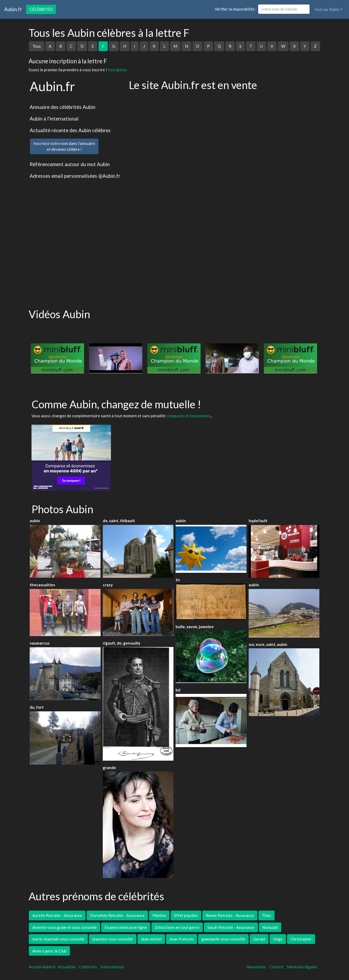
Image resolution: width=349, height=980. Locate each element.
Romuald (270, 927)
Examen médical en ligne (126, 927)
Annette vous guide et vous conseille (64, 927)
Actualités (67, 967)
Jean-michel (151, 939)
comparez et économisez (189, 416)
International (112, 967)
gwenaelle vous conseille (223, 939)
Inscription (117, 70)
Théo (267, 915)
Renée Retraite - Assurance (230, 915)
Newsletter (256, 967)
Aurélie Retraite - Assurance (57, 915)
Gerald (259, 939)
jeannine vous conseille (113, 939)
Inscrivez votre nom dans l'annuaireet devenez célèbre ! (64, 146)
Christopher (301, 939)
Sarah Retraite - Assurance (231, 927)
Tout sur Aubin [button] (327, 9)
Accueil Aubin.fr (42, 967)
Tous (37, 46)
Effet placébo (186, 915)
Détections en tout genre (177, 927)
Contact (276, 967)
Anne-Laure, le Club (49, 951)
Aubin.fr (13, 9)
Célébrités (41, 9)
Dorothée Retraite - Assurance (117, 915)
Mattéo (159, 915)
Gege (278, 939)
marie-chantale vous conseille (58, 939)
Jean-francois (182, 939)
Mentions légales (302, 967)
